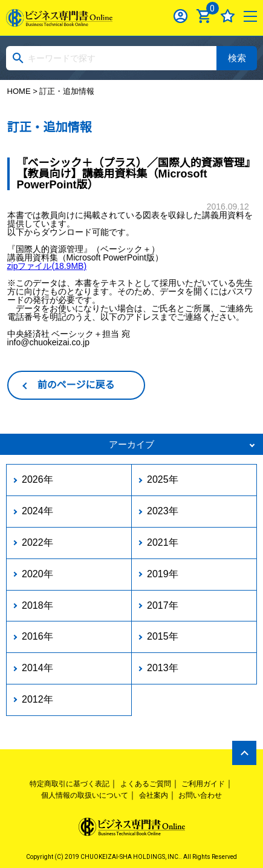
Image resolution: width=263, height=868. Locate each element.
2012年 (37, 699)
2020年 (37, 574)
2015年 (163, 636)
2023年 (163, 511)
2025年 (163, 479)
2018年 (37, 605)
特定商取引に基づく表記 (70, 784)
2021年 (163, 542)
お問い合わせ (200, 795)
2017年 (163, 605)
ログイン (180, 16)
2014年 (37, 668)
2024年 (37, 511)
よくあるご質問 (146, 784)
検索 (237, 58)
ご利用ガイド (203, 784)
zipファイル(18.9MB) (47, 266)
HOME (19, 91)
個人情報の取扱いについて (85, 795)
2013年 (163, 668)
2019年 (163, 574)
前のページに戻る (76, 385)
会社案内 (154, 795)
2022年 (37, 542)
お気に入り (228, 16)
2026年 (37, 479)
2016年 (37, 636)
